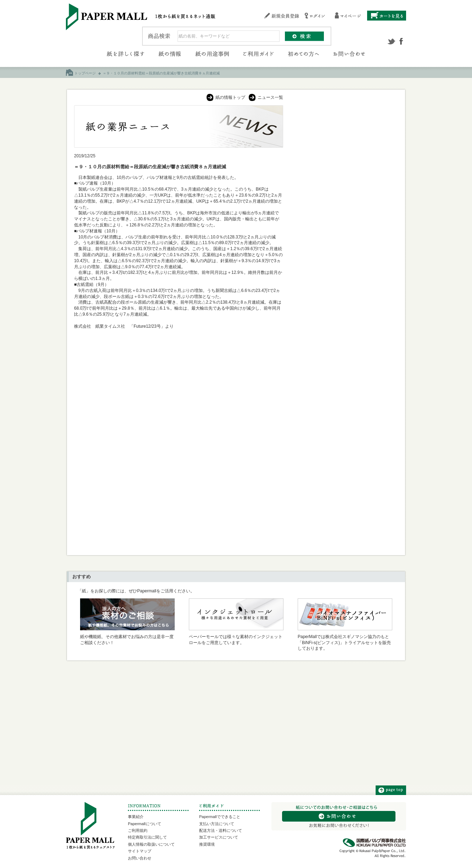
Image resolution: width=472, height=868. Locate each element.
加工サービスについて (219, 837)
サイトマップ (140, 851)
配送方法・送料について (221, 830)
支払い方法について (217, 824)
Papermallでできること (220, 817)
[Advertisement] (344, 212)
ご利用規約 (138, 830)
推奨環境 (207, 844)
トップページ (85, 73)
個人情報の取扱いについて (151, 844)
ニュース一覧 (270, 97)
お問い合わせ (140, 858)
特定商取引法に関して (147, 837)
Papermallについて (145, 824)
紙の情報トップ (230, 97)
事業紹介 (136, 817)
